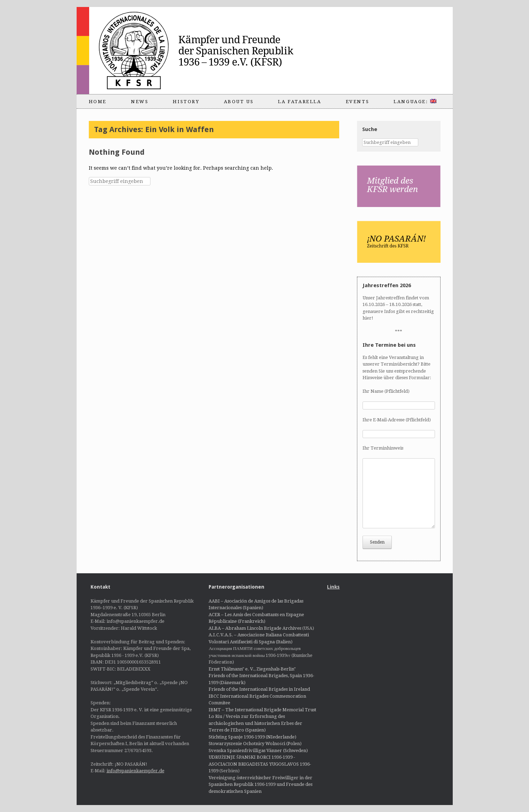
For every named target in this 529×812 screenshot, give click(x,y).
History (186, 102)
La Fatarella (299, 102)
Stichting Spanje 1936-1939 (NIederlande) (252, 737)
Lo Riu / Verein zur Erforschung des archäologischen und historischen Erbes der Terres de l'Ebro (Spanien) (255, 723)
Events (358, 102)
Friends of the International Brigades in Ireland (259, 689)
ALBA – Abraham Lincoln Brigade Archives (255, 628)
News (140, 102)
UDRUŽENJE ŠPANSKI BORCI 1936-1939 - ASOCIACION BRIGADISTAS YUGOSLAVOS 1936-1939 (260, 764)
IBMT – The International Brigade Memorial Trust (262, 710)
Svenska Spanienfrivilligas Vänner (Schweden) (258, 750)
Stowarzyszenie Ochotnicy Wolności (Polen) (255, 744)
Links (333, 587)
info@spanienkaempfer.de (135, 771)
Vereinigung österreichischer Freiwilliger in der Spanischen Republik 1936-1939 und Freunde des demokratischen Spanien (260, 784)
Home (98, 102)
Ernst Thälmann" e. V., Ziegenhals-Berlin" (252, 669)
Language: (415, 102)
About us (239, 102)
